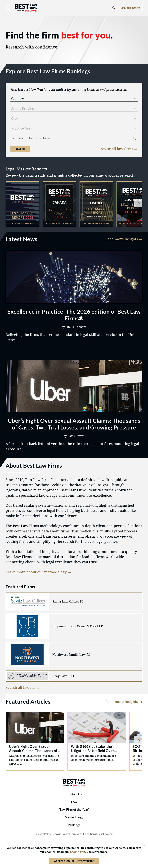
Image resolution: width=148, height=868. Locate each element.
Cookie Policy (61, 834)
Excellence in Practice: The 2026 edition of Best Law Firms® (74, 315)
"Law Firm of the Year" (74, 810)
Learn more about (38, 572)
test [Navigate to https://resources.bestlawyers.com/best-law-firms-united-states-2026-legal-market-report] (22, 204)
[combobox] (74, 99)
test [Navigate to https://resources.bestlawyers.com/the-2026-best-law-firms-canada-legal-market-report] (59, 204)
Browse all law (118, 149)
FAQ (74, 802)
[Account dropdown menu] (131, 8)
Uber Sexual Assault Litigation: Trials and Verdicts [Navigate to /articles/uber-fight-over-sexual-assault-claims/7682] (35, 741)
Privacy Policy (43, 834)
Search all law (25, 687)
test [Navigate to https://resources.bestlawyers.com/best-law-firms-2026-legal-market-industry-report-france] (96, 204)
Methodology (74, 817)
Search (20, 149)
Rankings (74, 825)
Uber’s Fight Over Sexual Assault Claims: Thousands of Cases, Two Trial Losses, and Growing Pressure (74, 424)
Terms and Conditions (83, 834)
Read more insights (124, 239)
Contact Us (74, 794)
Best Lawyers (105, 834)
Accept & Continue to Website (74, 861)
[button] (135, 98)
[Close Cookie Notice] (143, 845)
